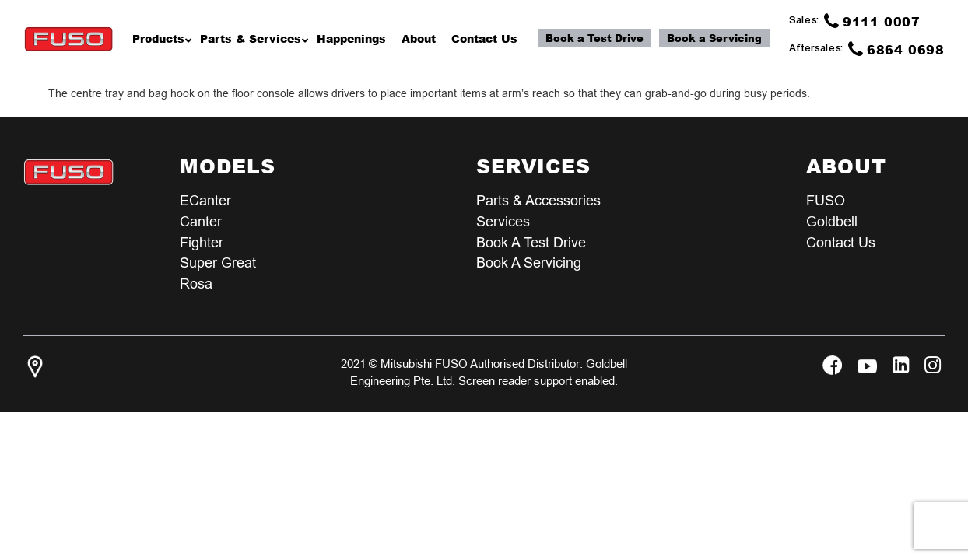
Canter (201, 221)
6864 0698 (896, 49)
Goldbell (832, 221)
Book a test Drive (531, 242)
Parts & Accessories (538, 200)
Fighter (202, 242)
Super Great (218, 263)
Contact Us (841, 242)
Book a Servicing (714, 38)
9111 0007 (872, 21)
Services (503, 221)
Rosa (196, 284)
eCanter (205, 200)
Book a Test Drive (594, 38)
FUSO (826, 200)
